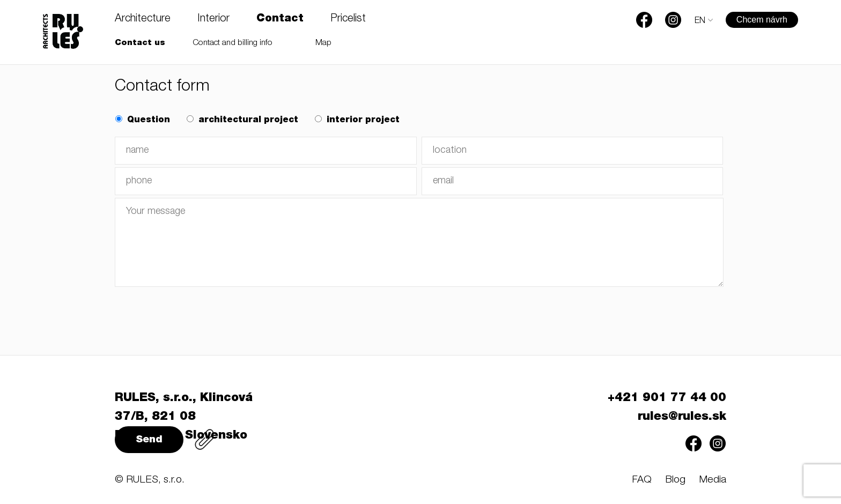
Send (149, 440)
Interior (213, 19)
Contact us (140, 43)
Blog (675, 480)
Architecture (143, 19)
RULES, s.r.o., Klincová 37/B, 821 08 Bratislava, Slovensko (184, 417)
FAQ (642, 480)
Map (323, 43)
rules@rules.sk (682, 417)
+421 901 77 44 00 (667, 398)
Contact (280, 19)
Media (713, 480)
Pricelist (348, 19)
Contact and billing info (233, 43)
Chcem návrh (762, 20)
